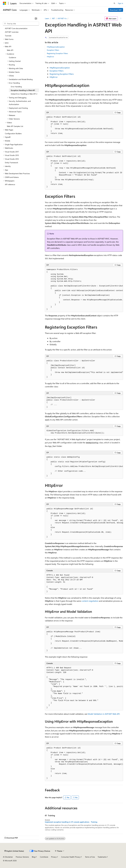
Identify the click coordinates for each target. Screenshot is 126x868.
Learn (47, 18)
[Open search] (114, 3)
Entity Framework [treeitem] (12, 163)
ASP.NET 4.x (62, 18)
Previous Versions (22, 857)
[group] (84, 172)
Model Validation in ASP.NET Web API (104, 714)
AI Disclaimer (8, 857)
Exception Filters (53, 50)
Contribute (44, 857)
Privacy (54, 857)
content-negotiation (90, 601)
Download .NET (116, 10)
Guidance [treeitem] (12, 57)
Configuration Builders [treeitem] (13, 133)
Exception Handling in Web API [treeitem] (23, 90)
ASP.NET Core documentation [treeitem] (16, 28)
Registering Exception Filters (57, 53)
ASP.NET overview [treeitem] (12, 32)
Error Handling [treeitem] (16, 87)
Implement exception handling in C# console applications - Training (71, 822)
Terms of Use (90, 857)
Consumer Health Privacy (71, 857)
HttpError (50, 57)
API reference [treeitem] (10, 184)
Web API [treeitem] (10, 50)
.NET (53, 18)
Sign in (120, 3)
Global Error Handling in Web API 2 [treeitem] (24, 94)
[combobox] (21, 24)
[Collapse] (36, 18)
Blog (34, 857)
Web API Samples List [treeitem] (15, 126)
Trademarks (102, 857)
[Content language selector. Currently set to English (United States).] (14, 851)
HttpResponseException (56, 47)
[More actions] (121, 18)
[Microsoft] (5, 3)
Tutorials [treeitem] (8, 36)
